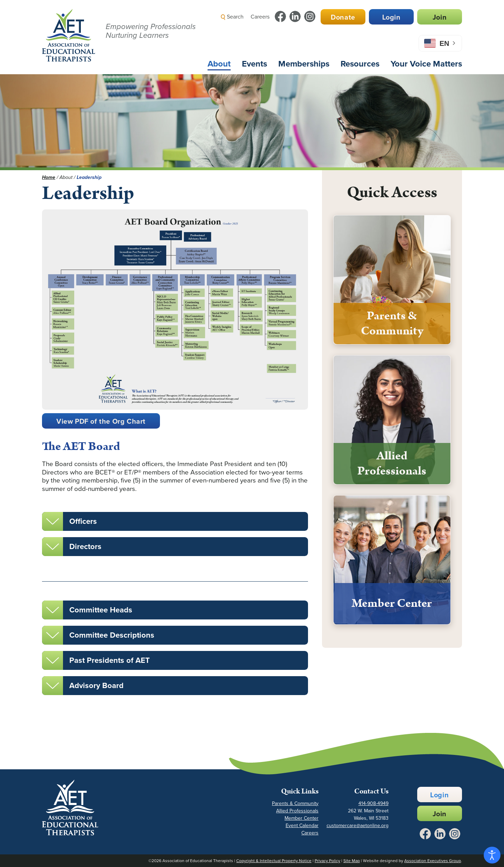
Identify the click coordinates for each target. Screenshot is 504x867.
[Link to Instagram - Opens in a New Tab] (310, 16)
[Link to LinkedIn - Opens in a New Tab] (295, 16)
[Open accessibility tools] (492, 855)
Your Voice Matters (426, 64)
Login (391, 17)
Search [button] (232, 17)
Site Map (352, 861)
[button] (338, 33)
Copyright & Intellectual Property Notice (274, 861)
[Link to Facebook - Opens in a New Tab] (280, 16)
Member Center (302, 818)
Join (440, 17)
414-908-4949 (373, 803)
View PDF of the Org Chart (101, 421)
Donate (343, 17)
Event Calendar (302, 826)
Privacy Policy (327, 861)
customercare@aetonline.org (358, 826)
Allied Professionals (297, 811)
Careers (260, 17)
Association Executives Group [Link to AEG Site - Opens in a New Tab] (433, 861)
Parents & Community (295, 803)
